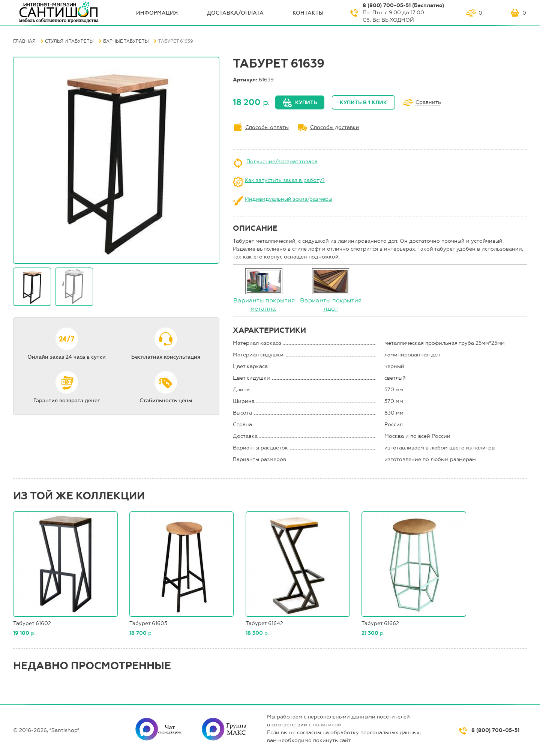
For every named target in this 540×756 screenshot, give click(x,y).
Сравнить (428, 103)
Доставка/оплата (235, 13)
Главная (24, 41)
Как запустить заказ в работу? (285, 180)
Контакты (308, 13)
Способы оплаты (267, 127)
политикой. (328, 725)
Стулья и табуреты (69, 41)
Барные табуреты (126, 41)
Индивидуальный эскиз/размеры (289, 199)
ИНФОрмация (157, 13)
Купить (306, 103)
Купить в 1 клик (363, 103)
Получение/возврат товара (282, 162)
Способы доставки (335, 127)
